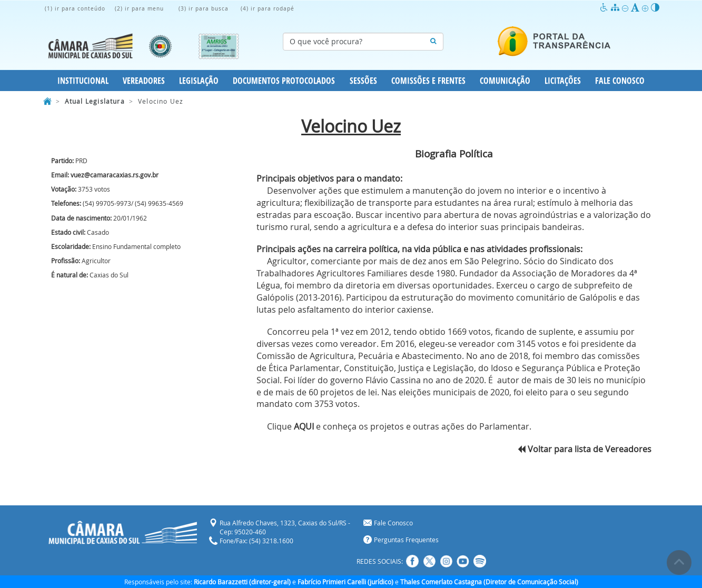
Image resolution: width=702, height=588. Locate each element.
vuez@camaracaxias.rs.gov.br (115, 175)
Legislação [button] (199, 81)
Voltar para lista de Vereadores (585, 449)
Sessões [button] (363, 81)
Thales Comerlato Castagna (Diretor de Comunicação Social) (489, 582)
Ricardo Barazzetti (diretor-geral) (242, 582)
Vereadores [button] (144, 81)
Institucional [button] (83, 81)
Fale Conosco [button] (620, 81)
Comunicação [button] (505, 81)
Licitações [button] (563, 81)
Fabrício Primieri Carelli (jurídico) (345, 582)
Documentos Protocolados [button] (284, 81)
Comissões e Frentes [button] (428, 81)
